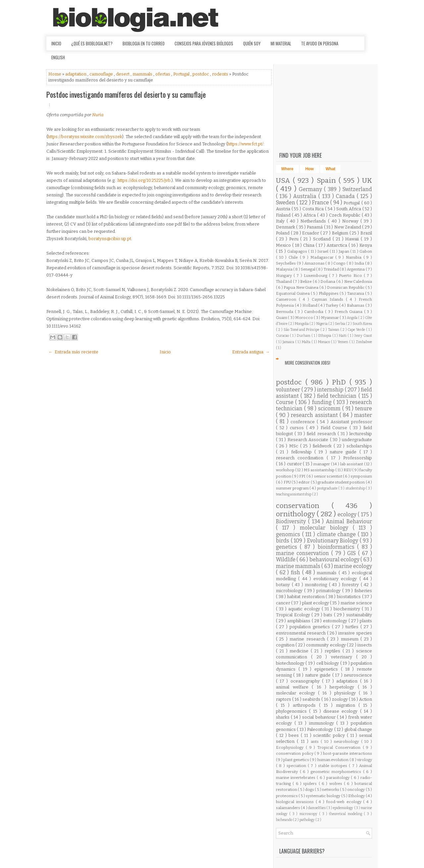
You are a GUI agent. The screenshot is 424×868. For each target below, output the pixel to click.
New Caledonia (358, 281)
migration (347, 705)
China (309, 245)
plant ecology (316, 603)
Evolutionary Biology (333, 541)
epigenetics (328, 669)
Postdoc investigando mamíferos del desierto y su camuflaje (126, 94)
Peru (295, 239)
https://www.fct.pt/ (245, 144)
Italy (281, 221)
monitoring (317, 585)
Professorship (358, 458)
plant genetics (296, 760)
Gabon (366, 251)
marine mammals (299, 566)
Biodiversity (292, 521)
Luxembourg (316, 276)
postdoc (201, 74)
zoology (340, 699)
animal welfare (294, 687)
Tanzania (356, 293)
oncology (356, 790)
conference (304, 422)
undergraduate (357, 440)
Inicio (56, 43)
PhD (341, 382)
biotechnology (291, 663)
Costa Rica (314, 209)
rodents (221, 74)
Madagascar (323, 257)
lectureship (361, 434)
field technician (338, 396)
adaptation (76, 74)
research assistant (315, 415)
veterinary (344, 657)
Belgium (341, 233)
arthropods (306, 705)
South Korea (362, 324)
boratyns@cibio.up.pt (110, 239)
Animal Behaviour (349, 521)
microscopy (309, 814)
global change (358, 729)
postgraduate (328, 488)
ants (316, 741)
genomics (289, 534)
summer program (293, 488)
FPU (288, 482)
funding (323, 402)
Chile (294, 257)
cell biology (328, 663)
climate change (337, 534)
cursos (298, 428)
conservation (304, 506)
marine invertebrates (296, 778)
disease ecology (342, 711)
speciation (297, 766)
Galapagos (298, 251)
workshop (286, 470)
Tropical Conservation (340, 747)
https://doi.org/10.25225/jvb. (145, 180)
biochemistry (348, 609)
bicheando (284, 820)
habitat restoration (306, 597)
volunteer (289, 390)
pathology (307, 820)
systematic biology (323, 796)
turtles (353, 627)
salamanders (288, 808)
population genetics (311, 627)
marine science (356, 603)
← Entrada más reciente (73, 352)
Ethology (357, 796)
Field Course (335, 428)
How (310, 169)
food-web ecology (345, 802)
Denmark (286, 227)
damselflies (317, 808)
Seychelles (286, 263)
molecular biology (326, 528)
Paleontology (320, 729)
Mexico (284, 245)
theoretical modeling (346, 814)
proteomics (287, 796)
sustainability (359, 615)
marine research (308, 639)
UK (367, 181)
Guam (282, 318)
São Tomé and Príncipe (302, 330)
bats (329, 615)
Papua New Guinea (301, 287)
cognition (286, 645)
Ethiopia (325, 336)
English (58, 57)
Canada (346, 196)
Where (287, 169)
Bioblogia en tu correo (144, 43)
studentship (356, 488)
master (363, 415)
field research (322, 434)
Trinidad (332, 269)
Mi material (281, 43)
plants (366, 621)
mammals (143, 74)
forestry (351, 585)
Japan (344, 251)
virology (365, 760)
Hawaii (353, 239)
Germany (311, 189)
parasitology (339, 778)
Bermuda (285, 312)
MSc (295, 446)
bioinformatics (337, 547)
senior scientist (329, 476)
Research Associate (309, 440)
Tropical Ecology (294, 615)
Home (55, 74)
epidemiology (343, 808)
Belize (306, 281)
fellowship (303, 452)
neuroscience (358, 675)
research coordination (301, 458)
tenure (364, 408)
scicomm (330, 408)
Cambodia (315, 312)
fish (296, 572)
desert (123, 74)
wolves (337, 784)
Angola (352, 318)
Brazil (366, 233)
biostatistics (349, 597)
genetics (288, 547)
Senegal (308, 269)
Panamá (315, 227)
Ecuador (311, 233)
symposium (361, 476)
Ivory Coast (363, 336)
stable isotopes (334, 766)
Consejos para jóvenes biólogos (204, 43)
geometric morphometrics (337, 772)
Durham (304, 336)
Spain (328, 181)
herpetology (344, 687)
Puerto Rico (351, 276)
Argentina (356, 269)
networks (331, 790)
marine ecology (353, 566)
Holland (310, 305)
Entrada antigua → (251, 352)
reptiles (334, 651)
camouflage (102, 74)
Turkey (332, 305)
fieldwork (323, 446)
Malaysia (285, 269)
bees (295, 735)
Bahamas (356, 305)
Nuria (98, 115)
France (321, 203)
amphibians (299, 621)
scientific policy (330, 735)
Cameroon (287, 299)
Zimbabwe (364, 342)
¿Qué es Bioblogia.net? (92, 43)
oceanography (306, 681)
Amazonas (315, 263)
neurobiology (347, 741)
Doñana (328, 281)
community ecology (326, 645)
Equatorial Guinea (293, 293)
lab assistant (352, 464)
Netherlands (314, 221)
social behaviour (319, 717)
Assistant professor (351, 422)
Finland (284, 215)
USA (284, 181)
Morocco (304, 318)
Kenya (366, 245)
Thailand (284, 281)
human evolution (333, 760)
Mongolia (302, 324)
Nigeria (322, 324)
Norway (351, 221)
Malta (307, 342)
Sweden (286, 203)
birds (283, 541)
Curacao (283, 336)
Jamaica (289, 342)
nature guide (344, 452)
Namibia (355, 257)
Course (286, 402)
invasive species (355, 633)
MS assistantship (319, 470)
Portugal (182, 74)
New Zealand (348, 227)
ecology (348, 514)
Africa (310, 215)
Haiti (343, 336)
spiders (311, 784)
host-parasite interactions (347, 753)
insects (365, 645)
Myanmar (330, 318)
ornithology (296, 514)
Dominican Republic (346, 287)
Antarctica (338, 245)
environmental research (301, 633)
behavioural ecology (335, 560)
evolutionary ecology (336, 579)
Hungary (285, 276)
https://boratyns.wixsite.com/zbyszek (85, 137)
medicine (300, 651)
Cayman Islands (329, 299)
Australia (306, 196)
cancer (284, 603)
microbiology (290, 591)
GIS (353, 553)
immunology (323, 723)
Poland (283, 233)
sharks (283, 717)
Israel (323, 251)
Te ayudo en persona (320, 43)
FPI (303, 476)
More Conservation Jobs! (308, 363)
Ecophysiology (291, 747)
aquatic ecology (305, 609)
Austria (284, 209)
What (330, 169)
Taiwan (334, 330)
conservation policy (295, 753)
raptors (284, 699)
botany (284, 585)
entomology (336, 621)
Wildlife (286, 560)
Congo (340, 263)
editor (304, 482)
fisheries (363, 591)
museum (351, 639)
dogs (310, 790)
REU (348, 470)
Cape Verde (357, 330)
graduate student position (342, 482)
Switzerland (357, 189)
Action (366, 699)
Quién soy (252, 43)
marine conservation (304, 553)
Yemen (343, 342)
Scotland (323, 239)
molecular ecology (297, 693)
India (360, 263)
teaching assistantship (294, 494)
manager (322, 464)
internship (331, 390)
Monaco (324, 342)
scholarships (359, 446)
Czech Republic (345, 215)
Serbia (340, 324)
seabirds (312, 699)
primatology (329, 591)
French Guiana (349, 312)
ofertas (163, 74)
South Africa (349, 209)
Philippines (329, 293)
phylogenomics (292, 711)
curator (295, 464)
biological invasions (296, 802)
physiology (346, 693)
